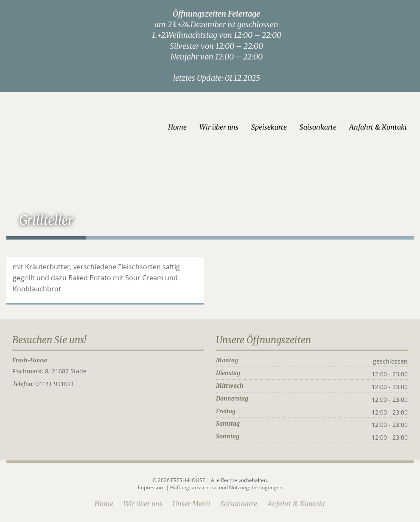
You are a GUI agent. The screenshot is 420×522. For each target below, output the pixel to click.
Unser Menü (191, 504)
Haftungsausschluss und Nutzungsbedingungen (226, 487)
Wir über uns (219, 127)
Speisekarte (269, 127)
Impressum (152, 487)
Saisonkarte (318, 127)
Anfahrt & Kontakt (378, 127)
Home (177, 127)
